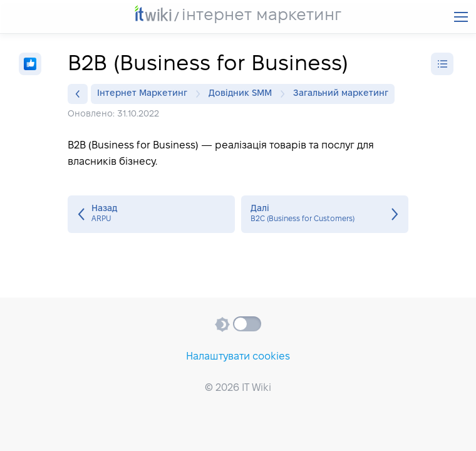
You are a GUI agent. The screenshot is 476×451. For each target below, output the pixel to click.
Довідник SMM (243, 94)
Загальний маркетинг (341, 94)
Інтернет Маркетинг (145, 94)
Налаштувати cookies (238, 357)
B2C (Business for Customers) (325, 214)
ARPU (151, 214)
